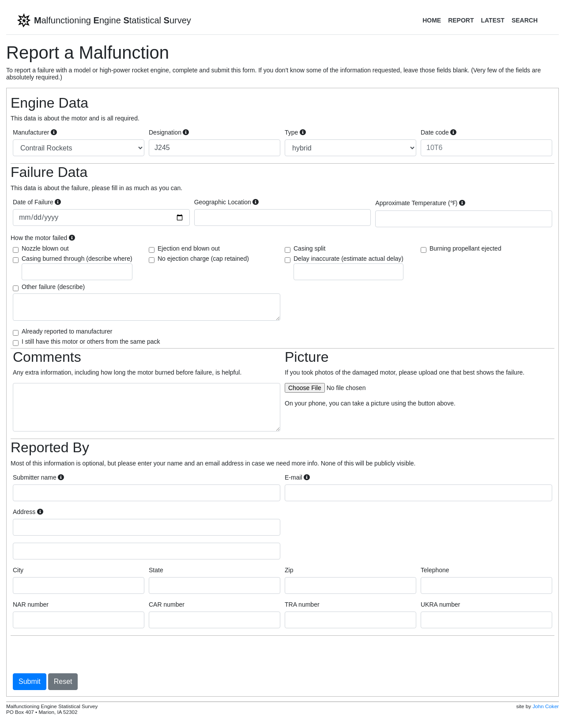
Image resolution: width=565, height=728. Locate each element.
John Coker (546, 706)
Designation (169, 132)
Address (28, 512)
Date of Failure (37, 202)
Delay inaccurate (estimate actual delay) (348, 268)
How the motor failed (43, 238)
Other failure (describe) (53, 287)
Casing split (309, 248)
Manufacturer (35, 132)
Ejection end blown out (189, 248)
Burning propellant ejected (465, 248)
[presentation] (80, 654)
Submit (30, 681)
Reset (63, 681)
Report (461, 20)
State (156, 570)
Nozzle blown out (45, 248)
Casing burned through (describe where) (77, 268)
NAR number (31, 604)
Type (295, 132)
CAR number (167, 604)
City (18, 570)
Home (432, 20)
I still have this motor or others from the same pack (91, 341)
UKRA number (440, 604)
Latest (492, 20)
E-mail (297, 477)
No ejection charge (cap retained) (203, 259)
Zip (289, 570)
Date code (439, 132)
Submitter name (38, 477)
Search (525, 20)
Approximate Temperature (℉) (420, 203)
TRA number (302, 604)
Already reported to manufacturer (67, 331)
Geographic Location (227, 202)
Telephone (435, 570)
